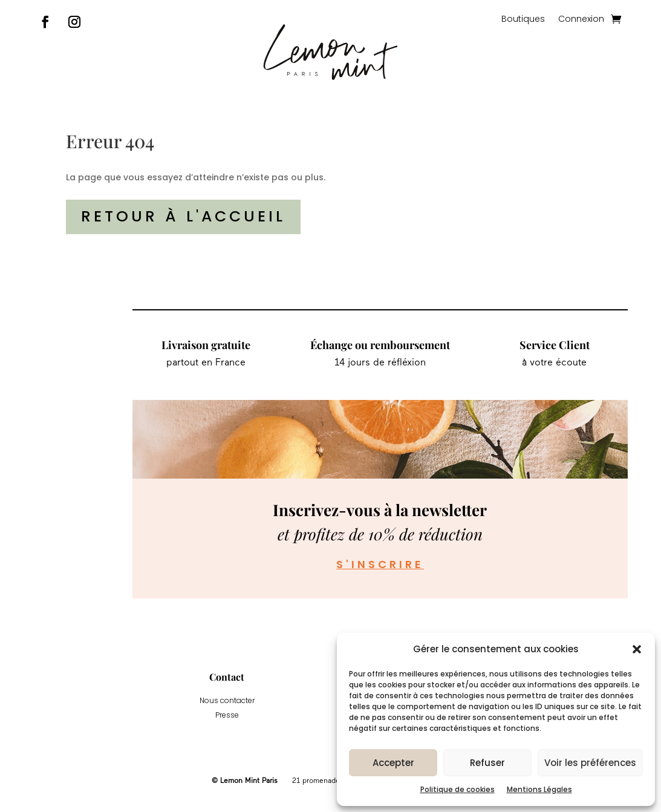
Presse (227, 715)
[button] (637, 649)
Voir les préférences (590, 763)
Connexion (581, 20)
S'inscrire (380, 564)
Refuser (487, 763)
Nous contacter (227, 700)
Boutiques (523, 20)
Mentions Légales (539, 789)
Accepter (393, 763)
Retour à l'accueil (183, 216)
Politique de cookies (457, 789)
